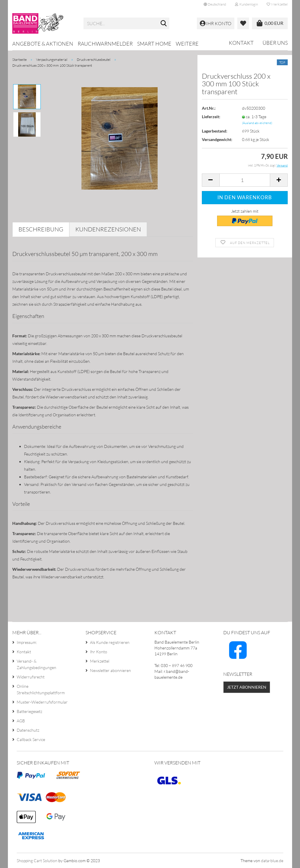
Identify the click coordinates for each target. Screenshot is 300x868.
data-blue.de (272, 861)
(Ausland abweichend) (257, 123)
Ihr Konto (99, 652)
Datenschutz (28, 730)
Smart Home (154, 44)
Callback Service (31, 739)
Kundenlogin (246, 4)
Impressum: (27, 642)
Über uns (275, 43)
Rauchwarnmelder (105, 44)
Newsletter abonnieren (110, 670)
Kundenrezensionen (108, 229)
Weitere (187, 44)
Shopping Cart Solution (37, 861)
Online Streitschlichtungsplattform (41, 689)
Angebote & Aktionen (43, 44)
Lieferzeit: (211, 117)
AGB (21, 721)
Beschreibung (41, 229)
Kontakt (241, 43)
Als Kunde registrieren (110, 642)
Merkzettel (277, 4)
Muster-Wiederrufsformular (42, 702)
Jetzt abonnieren (247, 687)
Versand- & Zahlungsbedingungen (36, 664)
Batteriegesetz (29, 711)
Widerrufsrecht (31, 677)
